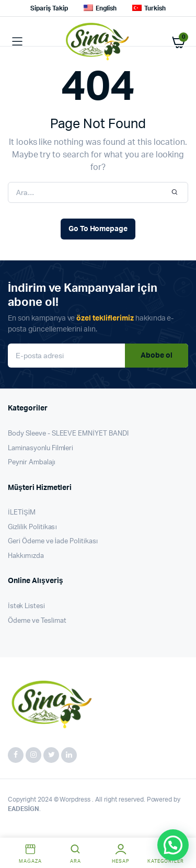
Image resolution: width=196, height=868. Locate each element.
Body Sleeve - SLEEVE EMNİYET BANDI (68, 434)
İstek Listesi (26, 606)
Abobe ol (157, 356)
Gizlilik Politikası (32, 527)
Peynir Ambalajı (32, 462)
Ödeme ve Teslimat (37, 621)
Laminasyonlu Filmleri (41, 448)
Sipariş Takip (49, 8)
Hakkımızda (26, 556)
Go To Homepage (98, 229)
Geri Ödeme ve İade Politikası (53, 541)
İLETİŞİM (22, 513)
